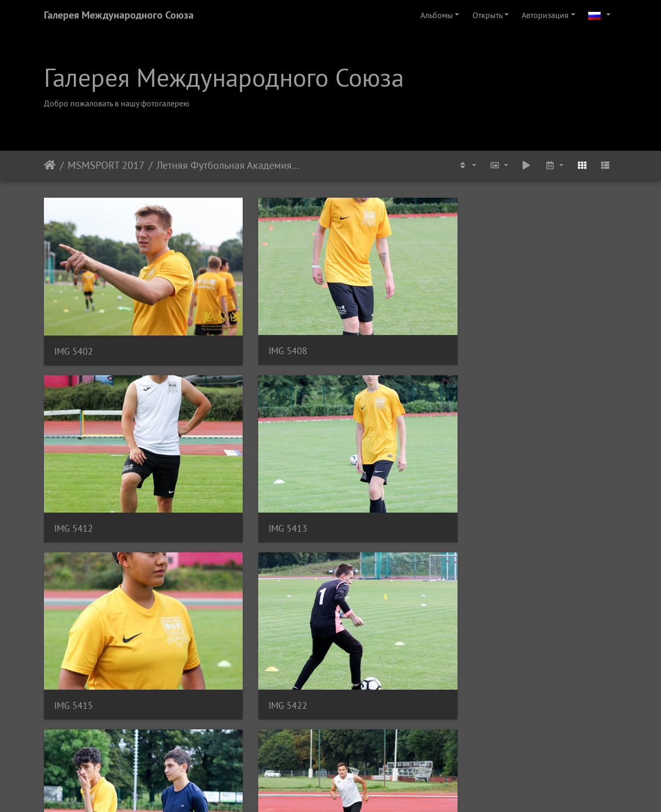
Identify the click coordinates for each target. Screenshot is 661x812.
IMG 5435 (368, 436)
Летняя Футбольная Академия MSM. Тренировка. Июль (228, 165)
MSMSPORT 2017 (106, 165)
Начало (50, 165)
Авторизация (545, 15)
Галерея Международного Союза (119, 15)
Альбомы (437, 15)
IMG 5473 (515, 567)
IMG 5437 (515, 435)
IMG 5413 (515, 304)
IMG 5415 (74, 435)
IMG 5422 (221, 435)
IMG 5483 (221, 698)
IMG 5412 (368, 304)
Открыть (487, 15)
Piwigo (345, 790)
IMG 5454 (368, 567)
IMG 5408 (221, 304)
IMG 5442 (74, 567)
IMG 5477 (74, 698)
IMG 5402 (74, 305)
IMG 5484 (368, 698)
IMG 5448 (221, 567)
